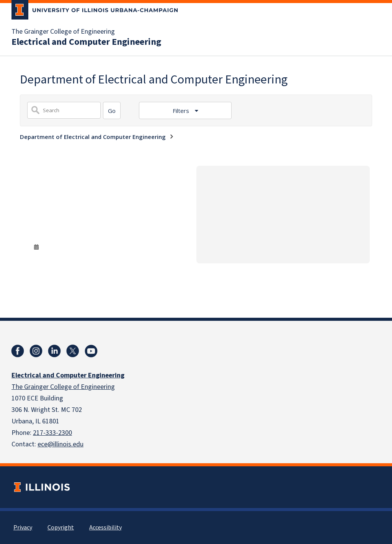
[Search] (112, 110)
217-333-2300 (52, 433)
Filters (182, 111)
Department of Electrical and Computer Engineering (93, 137)
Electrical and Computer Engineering (86, 42)
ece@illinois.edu (60, 444)
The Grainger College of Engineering (63, 32)
